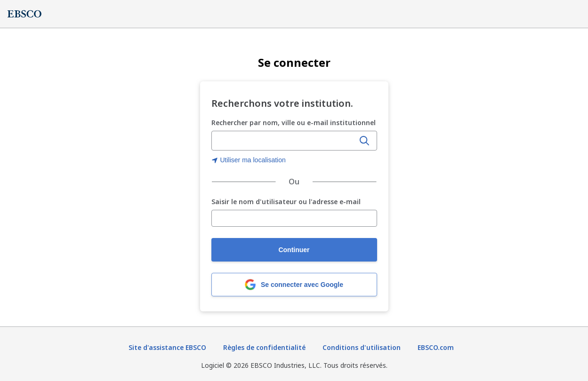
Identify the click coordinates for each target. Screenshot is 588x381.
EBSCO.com (436, 347)
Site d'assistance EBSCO (167, 347)
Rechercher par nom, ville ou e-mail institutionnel (294, 123)
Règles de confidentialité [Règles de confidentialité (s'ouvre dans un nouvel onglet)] (264, 347)
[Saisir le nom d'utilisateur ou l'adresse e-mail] (294, 218)
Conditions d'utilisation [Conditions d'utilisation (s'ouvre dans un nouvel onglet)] (362, 347)
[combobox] (284, 141)
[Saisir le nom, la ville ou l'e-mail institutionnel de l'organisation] (284, 141)
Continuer (294, 250)
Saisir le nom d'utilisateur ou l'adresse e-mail (286, 202)
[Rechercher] (364, 141)
